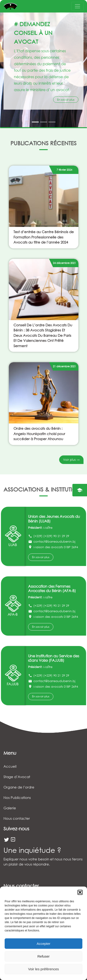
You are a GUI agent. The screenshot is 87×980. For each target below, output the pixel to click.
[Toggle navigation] (77, 6)
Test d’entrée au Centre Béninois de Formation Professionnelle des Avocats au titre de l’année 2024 (44, 237)
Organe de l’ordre (19, 787)
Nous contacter (17, 818)
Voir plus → (71, 460)
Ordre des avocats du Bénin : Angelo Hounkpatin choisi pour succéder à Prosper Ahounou (39, 434)
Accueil (10, 766)
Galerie (10, 808)
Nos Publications (17, 798)
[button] (80, 892)
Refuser (43, 956)
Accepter (43, 944)
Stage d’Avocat (17, 777)
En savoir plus (66, 100)
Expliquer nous (15, 859)
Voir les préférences (43, 969)
